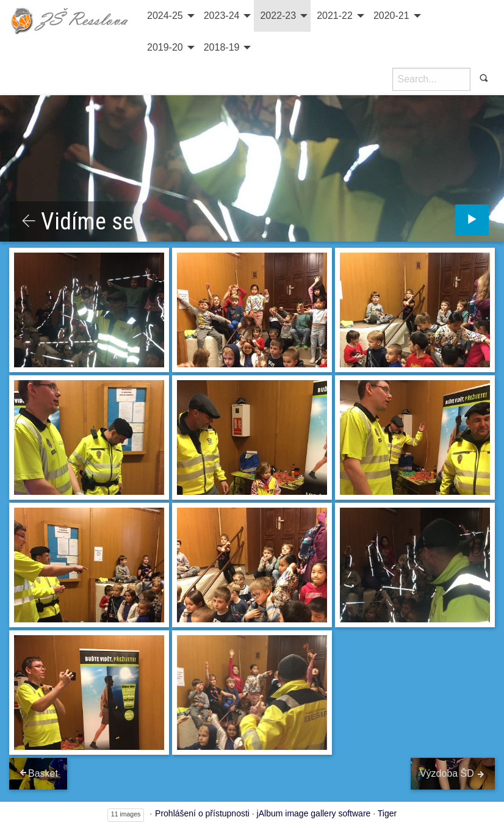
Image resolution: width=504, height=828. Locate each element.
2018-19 (222, 47)
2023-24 (222, 16)
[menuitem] (169, 16)
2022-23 (278, 16)
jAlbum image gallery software (314, 813)
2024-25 (165, 16)
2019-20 (165, 47)
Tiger (387, 813)
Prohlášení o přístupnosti (202, 813)
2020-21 (391, 16)
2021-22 (335, 16)
